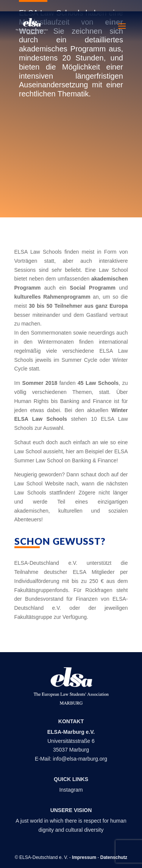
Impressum (84, 857)
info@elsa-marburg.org (80, 759)
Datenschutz (114, 857)
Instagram (71, 790)
